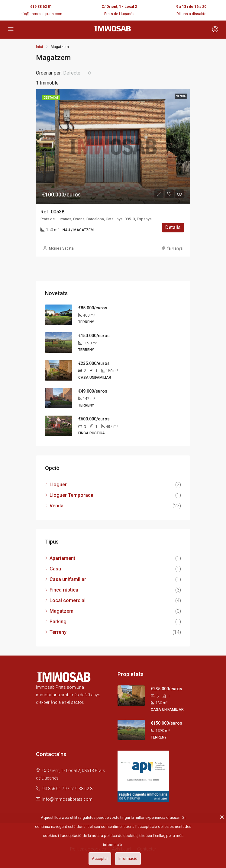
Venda (56, 506)
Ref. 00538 (52, 212)
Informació (128, 858)
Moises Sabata (61, 248)
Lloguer (58, 485)
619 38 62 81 (41, 7)
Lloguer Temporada (71, 495)
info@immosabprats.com (41, 14)
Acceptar (100, 858)
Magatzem (61, 611)
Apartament (62, 558)
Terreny (58, 632)
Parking (58, 622)
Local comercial (68, 600)
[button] (77, 73)
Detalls (173, 227)
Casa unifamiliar (68, 579)
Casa (55, 569)
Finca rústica (64, 590)
